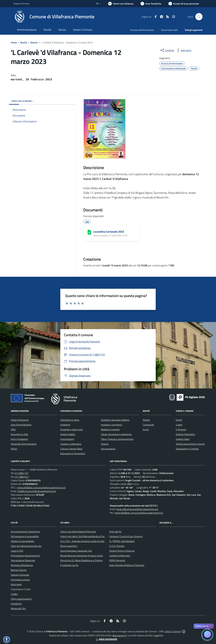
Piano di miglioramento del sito (26, 546)
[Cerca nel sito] (199, 17)
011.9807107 (22, 473)
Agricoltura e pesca (70, 420)
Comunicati (148, 425)
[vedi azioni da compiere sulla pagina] (184, 50)
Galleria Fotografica (185, 434)
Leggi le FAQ (17, 551)
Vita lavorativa (108, 449)
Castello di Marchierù (120, 556)
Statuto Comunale (20, 575)
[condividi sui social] (167, 50)
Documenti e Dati (19, 434)
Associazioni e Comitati (187, 449)
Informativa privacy (20, 580)
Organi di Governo (20, 420)
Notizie (34, 42)
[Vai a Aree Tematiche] (151, 4)
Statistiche (16, 604)
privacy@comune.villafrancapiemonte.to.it (137, 509)
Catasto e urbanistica (71, 444)
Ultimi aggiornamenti (21, 599)
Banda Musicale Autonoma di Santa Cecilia (82, 556)
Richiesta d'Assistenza (22, 565)
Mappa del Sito (18, 608)
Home (14, 42)
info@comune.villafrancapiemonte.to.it (37, 491)
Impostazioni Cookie (21, 589)
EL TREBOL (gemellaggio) (122, 541)
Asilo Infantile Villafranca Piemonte (127, 565)
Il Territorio (181, 429)
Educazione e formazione (73, 453)
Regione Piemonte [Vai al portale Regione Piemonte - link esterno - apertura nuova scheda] (21, 4)
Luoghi (179, 425)
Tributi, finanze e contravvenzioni (117, 439)
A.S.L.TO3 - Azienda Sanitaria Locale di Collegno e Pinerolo (89, 541)
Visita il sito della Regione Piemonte (78, 532)
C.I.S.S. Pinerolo (117, 546)
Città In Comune (173, 631)
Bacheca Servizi (19, 570)
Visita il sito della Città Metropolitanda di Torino (84, 536)
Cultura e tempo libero (71, 449)
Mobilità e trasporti (110, 429)
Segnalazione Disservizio (23, 560)
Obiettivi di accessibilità (22, 541)
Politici (14, 449)
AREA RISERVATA (106, 639)
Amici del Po (115, 532)
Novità (24, 42)
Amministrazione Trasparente (25, 532)
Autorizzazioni (67, 439)
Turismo (105, 444)
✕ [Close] (211, 626)
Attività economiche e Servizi (190, 444)
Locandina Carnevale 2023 (109, 232)
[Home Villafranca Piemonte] (54, 17)
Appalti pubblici (68, 434)
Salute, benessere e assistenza (116, 434)
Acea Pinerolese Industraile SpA (76, 551)
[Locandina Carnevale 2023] (89, 232)
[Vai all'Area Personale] (184, 4)
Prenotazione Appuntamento (25, 556)
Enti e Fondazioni (19, 439)
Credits (14, 594)
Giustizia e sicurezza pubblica (115, 420)
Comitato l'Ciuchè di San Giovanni (126, 536)
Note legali (16, 584)
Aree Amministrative (21, 425)
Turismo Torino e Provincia (122, 551)
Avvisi (146, 429)
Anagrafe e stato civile (71, 429)
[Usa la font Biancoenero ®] (121, 4)
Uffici (13, 429)
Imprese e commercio (112, 425)
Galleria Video (183, 439)
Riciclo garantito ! (69, 546)
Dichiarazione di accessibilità (25, 536)
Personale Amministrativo (24, 444)
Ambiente (65, 425)
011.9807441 (22, 477)
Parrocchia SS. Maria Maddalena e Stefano (81, 560)
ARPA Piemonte (117, 560)
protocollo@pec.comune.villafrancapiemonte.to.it (41, 488)
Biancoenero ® (120, 635)
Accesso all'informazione (142, 30)
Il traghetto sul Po (69, 565)
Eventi (179, 420)
